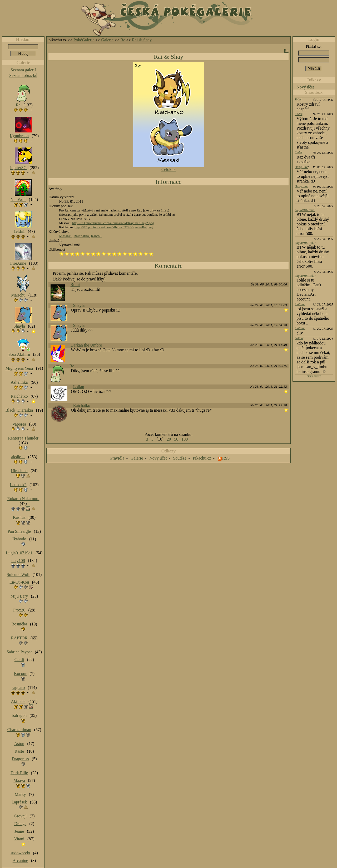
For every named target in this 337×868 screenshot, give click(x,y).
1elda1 (19, 231)
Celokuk (168, 169)
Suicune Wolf (18, 574)
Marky (20, 794)
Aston (19, 744)
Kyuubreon (19, 136)
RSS (226, 458)
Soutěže (180, 458)
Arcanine (20, 860)
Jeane (19, 831)
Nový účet (305, 87)
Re (123, 40)
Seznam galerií (23, 70)
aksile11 (18, 457)
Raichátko (81, 236)
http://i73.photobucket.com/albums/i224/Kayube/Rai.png (114, 227)
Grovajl (20, 816)
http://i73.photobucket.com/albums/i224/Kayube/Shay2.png (113, 223)
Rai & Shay (142, 40)
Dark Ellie (19, 773)
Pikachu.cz (202, 458)
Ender (298, 114)
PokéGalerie (84, 40)
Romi (75, 285)
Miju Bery (19, 596)
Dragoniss (20, 759)
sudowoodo (20, 853)
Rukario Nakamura (23, 499)
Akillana (300, 304)
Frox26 (19, 610)
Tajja (298, 99)
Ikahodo (19, 539)
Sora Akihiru (19, 354)
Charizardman (19, 730)
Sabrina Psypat (19, 652)
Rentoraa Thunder (23, 438)
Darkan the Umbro (86, 345)
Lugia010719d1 (305, 210)
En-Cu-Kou (19, 582)
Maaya (19, 780)
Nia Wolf (18, 199)
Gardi (19, 660)
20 (169, 439)
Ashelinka (19, 382)
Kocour (20, 674)
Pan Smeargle (19, 531)
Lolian (79, 387)
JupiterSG (18, 168)
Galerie (107, 40)
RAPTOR (19, 638)
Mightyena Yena (19, 368)
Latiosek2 (18, 485)
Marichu (18, 295)
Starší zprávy (314, 376)
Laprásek (19, 802)
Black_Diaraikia (19, 410)
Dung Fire (301, 167)
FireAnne (18, 263)
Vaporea (19, 424)
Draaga (20, 824)
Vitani (19, 839)
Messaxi (65, 236)
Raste (19, 751)
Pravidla (117, 458)
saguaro (18, 687)
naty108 (18, 561)
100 (185, 439)
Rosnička (19, 624)
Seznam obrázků (23, 75)
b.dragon (19, 715)
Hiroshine (19, 471)
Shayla (79, 305)
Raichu (96, 236)
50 (176, 439)
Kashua (19, 517)
